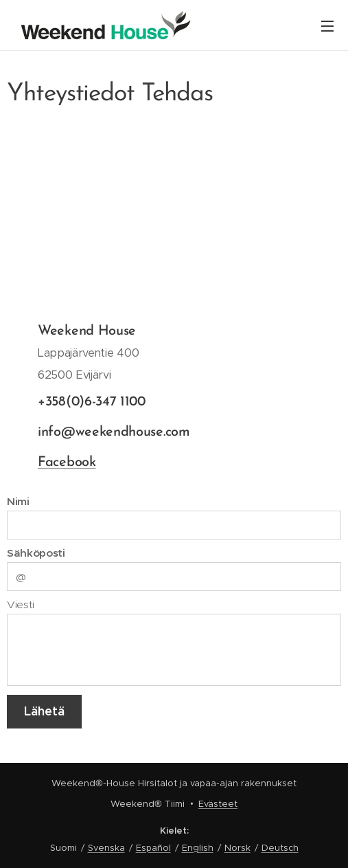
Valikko (327, 26)
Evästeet (218, 804)
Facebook (67, 463)
